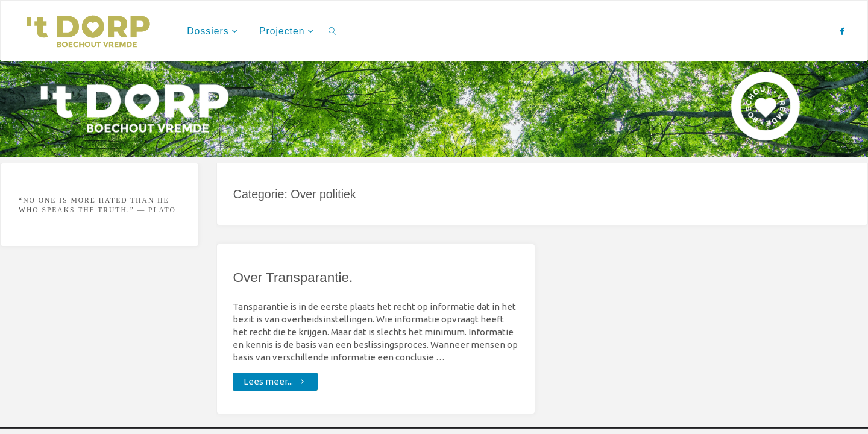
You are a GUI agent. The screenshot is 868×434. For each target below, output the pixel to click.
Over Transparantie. (293, 278)
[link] (333, 31)
